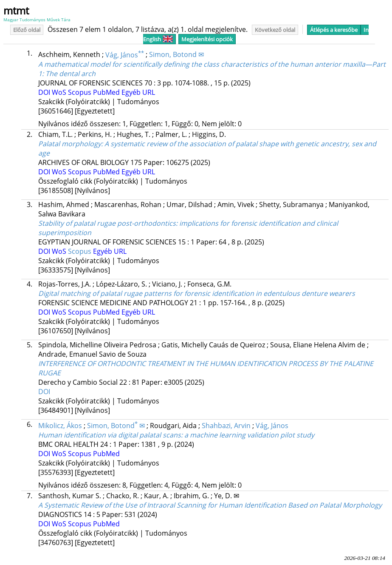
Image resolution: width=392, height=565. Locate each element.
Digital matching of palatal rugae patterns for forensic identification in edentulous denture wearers (197, 293)
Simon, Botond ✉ (176, 55)
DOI (45, 92)
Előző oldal (27, 30)
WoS (60, 92)
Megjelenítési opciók (207, 39)
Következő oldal (275, 30)
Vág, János (125, 55)
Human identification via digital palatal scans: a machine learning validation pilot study (176, 435)
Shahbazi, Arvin (226, 426)
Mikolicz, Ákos (60, 426)
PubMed (107, 92)
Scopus (80, 92)
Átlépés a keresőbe (334, 30)
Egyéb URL (138, 92)
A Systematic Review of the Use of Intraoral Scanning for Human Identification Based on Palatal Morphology (210, 505)
